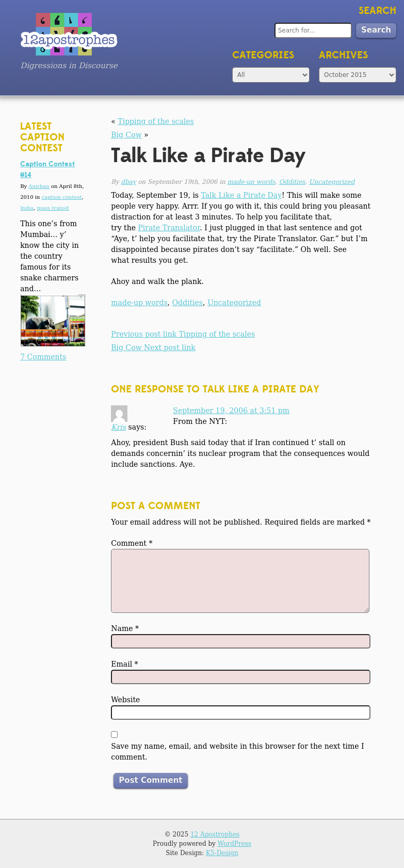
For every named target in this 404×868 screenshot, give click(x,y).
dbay (129, 182)
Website (125, 700)
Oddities (292, 182)
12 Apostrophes (215, 834)
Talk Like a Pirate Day (242, 195)
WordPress (235, 844)
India (27, 208)
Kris (118, 427)
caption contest (62, 197)
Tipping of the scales (156, 121)
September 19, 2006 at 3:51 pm (231, 411)
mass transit (53, 208)
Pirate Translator (169, 228)
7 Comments (43, 357)
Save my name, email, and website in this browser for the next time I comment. (237, 752)
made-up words (251, 182)
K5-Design (222, 853)
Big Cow (126, 135)
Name (125, 628)
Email (124, 664)
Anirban (39, 186)
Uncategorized (332, 182)
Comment (132, 543)
